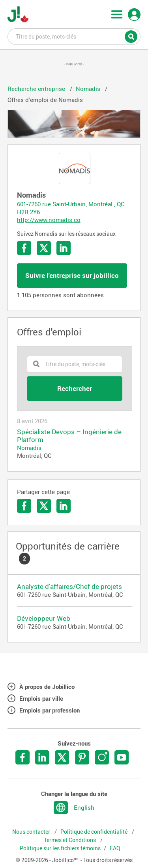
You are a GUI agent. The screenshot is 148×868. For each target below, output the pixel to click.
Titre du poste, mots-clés (74, 36)
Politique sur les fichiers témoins (60, 848)
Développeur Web (44, 618)
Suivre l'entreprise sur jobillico (72, 275)
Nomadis (29, 448)
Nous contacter (32, 832)
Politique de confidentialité (95, 832)
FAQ (115, 848)
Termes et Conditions (70, 840)
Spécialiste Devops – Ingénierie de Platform (69, 436)
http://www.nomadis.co (49, 220)
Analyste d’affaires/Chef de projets (69, 586)
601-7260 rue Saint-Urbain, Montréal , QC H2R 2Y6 (71, 208)
